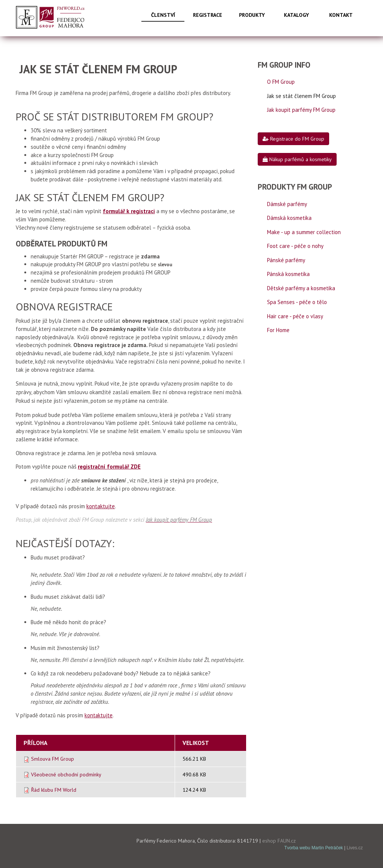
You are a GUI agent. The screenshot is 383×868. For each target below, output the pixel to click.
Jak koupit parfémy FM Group (301, 110)
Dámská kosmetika (289, 218)
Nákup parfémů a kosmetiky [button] (297, 159)
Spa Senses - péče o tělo (297, 302)
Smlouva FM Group (53, 759)
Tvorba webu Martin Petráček (314, 848)
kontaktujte (101, 506)
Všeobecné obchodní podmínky (66, 775)
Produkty (252, 15)
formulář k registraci (129, 211)
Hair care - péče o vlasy (295, 316)
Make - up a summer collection (304, 232)
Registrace (208, 15)
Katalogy (296, 15)
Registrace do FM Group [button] (293, 139)
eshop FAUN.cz (279, 841)
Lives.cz (355, 848)
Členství (163, 15)
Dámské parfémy (287, 204)
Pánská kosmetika (288, 274)
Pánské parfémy (286, 260)
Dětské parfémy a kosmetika (301, 288)
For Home (278, 330)
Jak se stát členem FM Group (301, 96)
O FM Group (281, 82)
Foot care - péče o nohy (295, 246)
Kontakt (341, 15)
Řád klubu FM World (54, 790)
